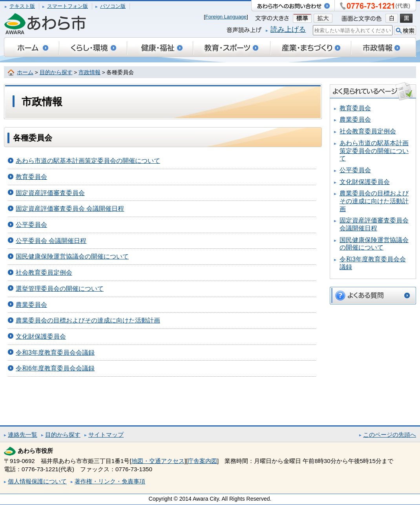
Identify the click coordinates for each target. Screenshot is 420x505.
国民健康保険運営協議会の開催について (72, 256)
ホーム (25, 72)
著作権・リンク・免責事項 (110, 481)
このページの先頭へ (390, 435)
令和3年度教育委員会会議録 (55, 353)
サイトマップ (106, 435)
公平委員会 (31, 225)
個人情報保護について (37, 481)
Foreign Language (226, 17)
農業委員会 (31, 305)
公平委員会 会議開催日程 (51, 241)
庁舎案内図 (202, 461)
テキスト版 (22, 6)
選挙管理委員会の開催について (60, 289)
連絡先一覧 (23, 435)
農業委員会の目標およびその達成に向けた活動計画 (88, 320)
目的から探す (56, 72)
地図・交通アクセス (158, 461)
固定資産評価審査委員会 (50, 193)
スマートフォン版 (68, 6)
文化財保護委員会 (41, 336)
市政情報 (89, 72)
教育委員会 (31, 177)
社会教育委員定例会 (44, 273)
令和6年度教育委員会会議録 (55, 368)
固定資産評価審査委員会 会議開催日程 (70, 209)
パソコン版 (113, 6)
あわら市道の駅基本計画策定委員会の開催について (88, 161)
